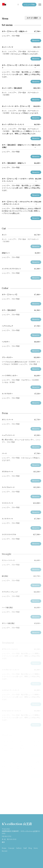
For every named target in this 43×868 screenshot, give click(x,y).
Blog (30, 848)
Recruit (5, 851)
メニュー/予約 (29, 5)
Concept (11, 848)
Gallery (19, 848)
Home (4, 848)
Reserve (36, 41)
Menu (5, 19)
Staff (25, 848)
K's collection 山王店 (17, 824)
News (36, 848)
